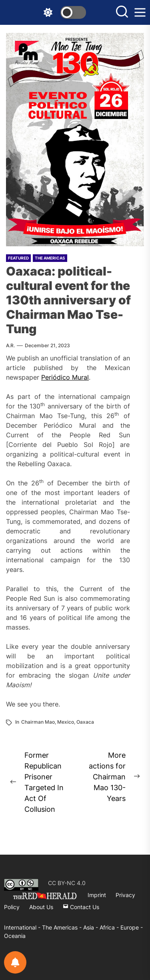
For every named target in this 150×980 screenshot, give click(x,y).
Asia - (91, 927)
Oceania (15, 936)
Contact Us (81, 907)
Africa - (110, 927)
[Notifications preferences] (15, 962)
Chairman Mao (38, 722)
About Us (41, 907)
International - (23, 927)
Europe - (132, 927)
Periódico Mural (65, 377)
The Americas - (63, 927)
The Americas (50, 258)
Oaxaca (85, 722)
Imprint (97, 895)
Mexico (66, 722)
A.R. (10, 345)
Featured (18, 258)
